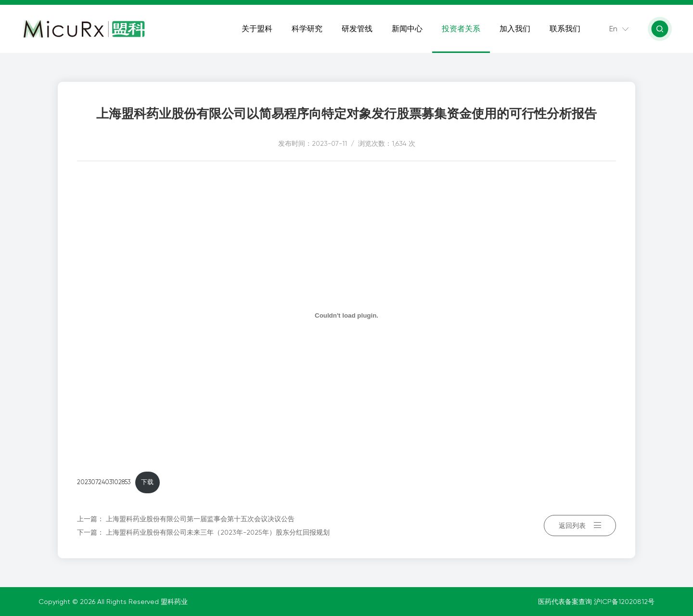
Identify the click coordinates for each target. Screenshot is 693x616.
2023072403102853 (104, 482)
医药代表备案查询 (566, 602)
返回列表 (580, 526)
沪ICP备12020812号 (624, 602)
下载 (147, 482)
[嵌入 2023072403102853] (346, 315)
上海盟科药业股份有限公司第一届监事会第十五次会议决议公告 (200, 519)
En (613, 29)
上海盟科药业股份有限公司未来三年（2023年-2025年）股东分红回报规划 (218, 532)
